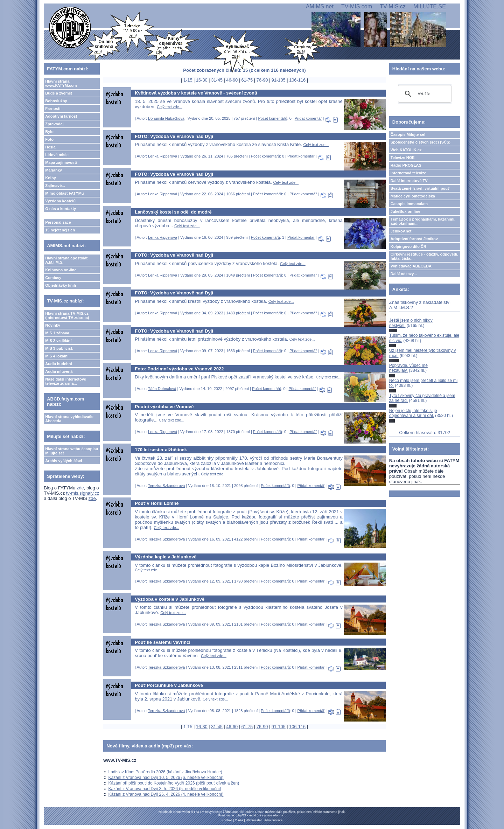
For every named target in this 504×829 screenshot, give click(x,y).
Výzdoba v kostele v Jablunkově (170, 599)
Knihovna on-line (61, 270)
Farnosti (53, 109)
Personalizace (58, 222)
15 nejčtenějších (60, 230)
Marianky (54, 170)
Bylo (49, 132)
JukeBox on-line (405, 211)
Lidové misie (57, 155)
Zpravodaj (54, 124)
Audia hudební (58, 364)
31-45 (217, 80)
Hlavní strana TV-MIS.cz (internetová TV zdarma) (67, 315)
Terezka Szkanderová (167, 486)
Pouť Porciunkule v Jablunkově (169, 685)
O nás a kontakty (61, 209)
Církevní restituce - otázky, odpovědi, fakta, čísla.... (425, 256)
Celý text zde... (170, 107)
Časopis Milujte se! (408, 134)
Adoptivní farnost (61, 116)
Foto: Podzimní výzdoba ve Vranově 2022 (179, 369)
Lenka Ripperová (163, 156)
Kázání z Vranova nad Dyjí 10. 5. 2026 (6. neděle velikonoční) (166, 778)
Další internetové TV (409, 181)
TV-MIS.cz (393, 6)
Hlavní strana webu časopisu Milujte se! (72, 451)
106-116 (297, 80)
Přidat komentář (308, 118)
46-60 (232, 80)
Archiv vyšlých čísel (64, 461)
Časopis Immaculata (409, 204)
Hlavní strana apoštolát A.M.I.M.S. (66, 260)
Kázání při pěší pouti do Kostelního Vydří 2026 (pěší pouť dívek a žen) (174, 783)
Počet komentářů (272, 118)
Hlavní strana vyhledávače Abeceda (69, 419)
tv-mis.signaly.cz (83, 493)
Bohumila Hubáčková (166, 118)
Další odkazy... (404, 274)
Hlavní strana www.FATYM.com (61, 83)
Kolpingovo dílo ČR (408, 246)
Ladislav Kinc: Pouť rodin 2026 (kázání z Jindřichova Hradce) (165, 772)
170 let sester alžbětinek (161, 450)
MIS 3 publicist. (59, 348)
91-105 (279, 80)
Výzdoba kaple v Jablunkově (166, 557)
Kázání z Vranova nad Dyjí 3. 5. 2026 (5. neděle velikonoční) (165, 789)
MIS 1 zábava (57, 333)
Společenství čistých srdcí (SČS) (421, 142)
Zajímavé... (55, 186)
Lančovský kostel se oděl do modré (173, 212)
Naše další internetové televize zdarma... (66, 381)
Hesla (50, 147)
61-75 (247, 80)
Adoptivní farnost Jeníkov (414, 239)
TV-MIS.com (357, 6)
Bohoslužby (56, 101)
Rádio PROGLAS (406, 165)
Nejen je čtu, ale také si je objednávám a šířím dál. (413, 413)
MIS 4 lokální (57, 356)
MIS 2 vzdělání (58, 341)
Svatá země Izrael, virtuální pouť (420, 188)
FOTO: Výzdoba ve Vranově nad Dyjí (174, 136)
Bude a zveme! (59, 93)
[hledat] (424, 94)
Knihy (51, 178)
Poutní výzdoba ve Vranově (164, 407)
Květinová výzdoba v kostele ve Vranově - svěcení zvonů (196, 93)
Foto (49, 139)
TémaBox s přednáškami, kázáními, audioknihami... (423, 221)
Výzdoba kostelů (60, 201)
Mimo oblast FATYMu (64, 193)
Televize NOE (403, 158)
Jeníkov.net (401, 231)
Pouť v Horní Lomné (157, 503)
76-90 (262, 80)
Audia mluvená (59, 371)
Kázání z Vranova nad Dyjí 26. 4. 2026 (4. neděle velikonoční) (166, 794)
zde (80, 488)
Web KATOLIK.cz (406, 150)
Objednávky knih (61, 285)
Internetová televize (408, 173)
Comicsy (53, 278)
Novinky (53, 325)
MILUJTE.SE (429, 6)
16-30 (202, 80)
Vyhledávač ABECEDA (411, 266)
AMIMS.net (320, 6)
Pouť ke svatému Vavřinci (163, 642)
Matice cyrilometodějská (413, 196)
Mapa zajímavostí (61, 162)
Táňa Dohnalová (162, 389)
